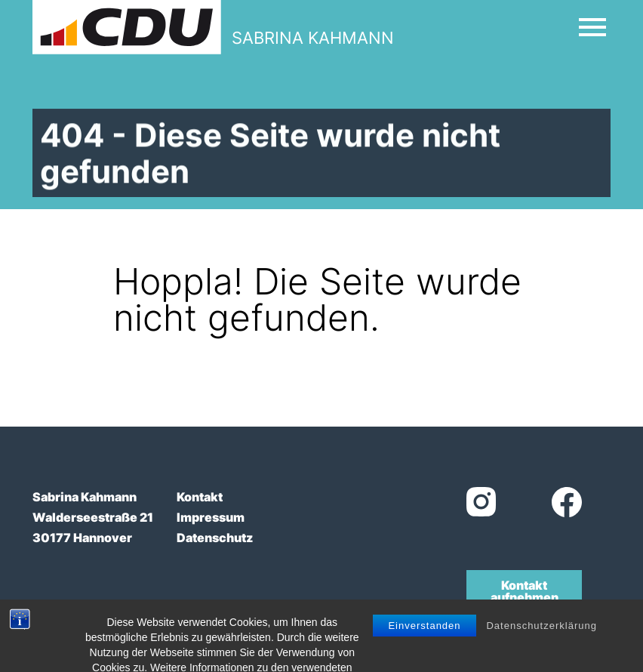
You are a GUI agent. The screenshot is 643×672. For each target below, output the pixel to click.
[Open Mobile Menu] (592, 27)
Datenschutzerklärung (541, 647)
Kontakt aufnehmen (525, 591)
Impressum (211, 517)
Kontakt (200, 497)
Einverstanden (424, 647)
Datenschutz (215, 538)
